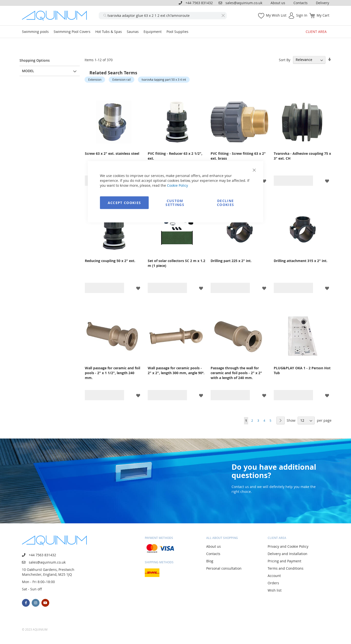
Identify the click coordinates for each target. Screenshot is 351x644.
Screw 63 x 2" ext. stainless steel (112, 153)
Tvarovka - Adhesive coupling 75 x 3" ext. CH (302, 156)
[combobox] (163, 16)
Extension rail (122, 79)
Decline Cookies (225, 203)
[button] (264, 181)
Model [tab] (28, 71)
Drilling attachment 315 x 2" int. (301, 261)
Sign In (302, 15)
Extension (95, 79)
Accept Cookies (124, 203)
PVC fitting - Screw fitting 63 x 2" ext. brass (238, 156)
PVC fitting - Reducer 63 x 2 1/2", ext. (175, 156)
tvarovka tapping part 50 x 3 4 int (164, 79)
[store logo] (56, 16)
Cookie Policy (177, 185)
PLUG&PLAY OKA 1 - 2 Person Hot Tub (302, 370)
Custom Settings (175, 203)
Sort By (285, 60)
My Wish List (276, 15)
